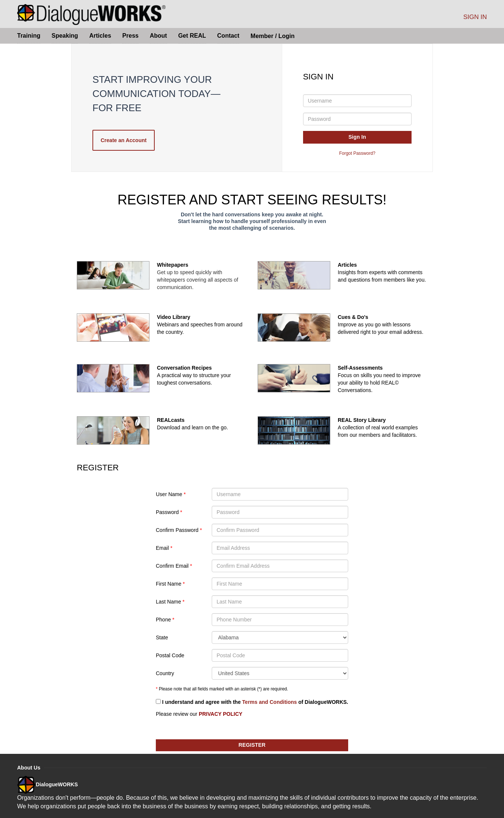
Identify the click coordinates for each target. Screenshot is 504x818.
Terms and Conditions (270, 702)
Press (130, 36)
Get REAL (192, 36)
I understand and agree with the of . (252, 702)
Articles (100, 36)
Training (29, 36)
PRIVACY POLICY (220, 714)
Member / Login (273, 36)
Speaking (65, 36)
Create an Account (124, 140)
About (158, 36)
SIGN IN (475, 17)
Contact (229, 36)
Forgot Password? (357, 153)
